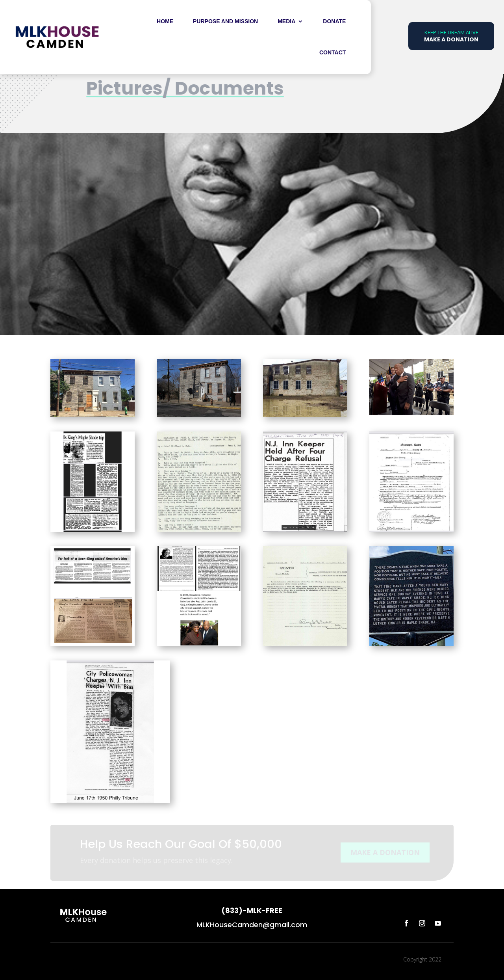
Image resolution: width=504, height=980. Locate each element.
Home (165, 21)
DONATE (334, 21)
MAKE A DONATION (385, 854)
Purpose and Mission (225, 21)
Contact (333, 52)
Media (286, 21)
